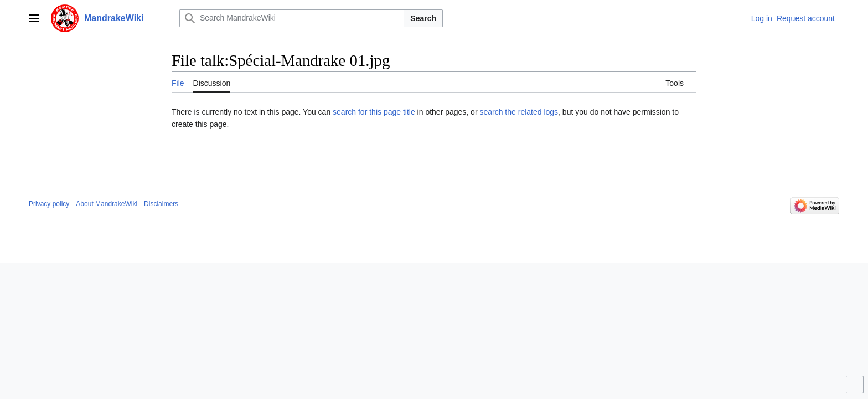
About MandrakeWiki (107, 204)
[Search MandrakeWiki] (292, 18)
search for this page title (374, 112)
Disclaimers (161, 204)
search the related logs (519, 112)
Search (423, 18)
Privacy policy (49, 204)
